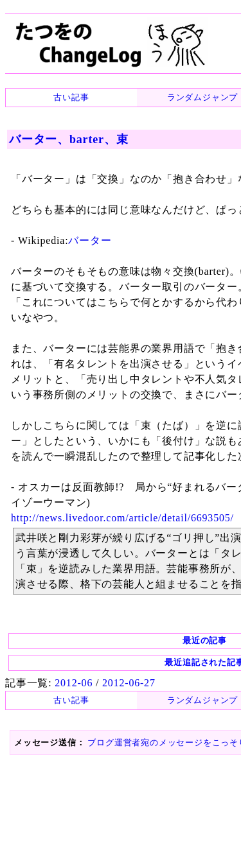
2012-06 (74, 683)
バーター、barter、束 (68, 139)
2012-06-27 (129, 683)
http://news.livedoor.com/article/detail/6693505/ (122, 518)
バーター (90, 240)
